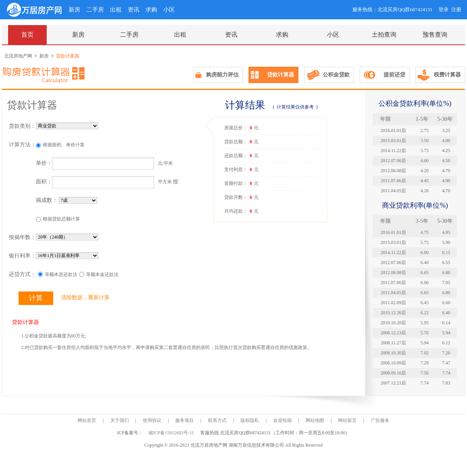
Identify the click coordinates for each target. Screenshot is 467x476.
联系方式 (217, 420)
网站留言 (347, 420)
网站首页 (87, 420)
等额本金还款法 (102, 274)
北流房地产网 (18, 56)
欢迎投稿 (283, 420)
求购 (151, 10)
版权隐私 (250, 420)
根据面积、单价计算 (64, 145)
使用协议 (152, 420)
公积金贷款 (336, 75)
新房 (74, 10)
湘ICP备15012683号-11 (172, 433)
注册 (456, 9)
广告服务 (380, 420)
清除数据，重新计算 (85, 297)
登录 (443, 9)
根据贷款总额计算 (61, 219)
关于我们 (120, 420)
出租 (116, 10)
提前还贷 (394, 75)
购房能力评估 (222, 75)
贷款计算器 (281, 75)
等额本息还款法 (61, 274)
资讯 (134, 10)
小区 (169, 10)
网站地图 (315, 420)
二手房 (95, 10)
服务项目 (184, 420)
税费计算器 (447, 75)
